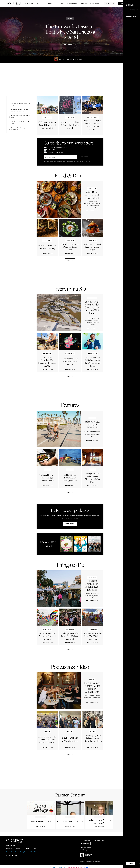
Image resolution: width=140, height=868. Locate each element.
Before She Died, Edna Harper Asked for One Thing (20, 129)
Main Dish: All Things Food (53, 150)
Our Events (60, 3)
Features (70, 19)
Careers (17, 848)
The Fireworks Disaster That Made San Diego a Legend (21, 104)
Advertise (9, 848)
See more (70, 260)
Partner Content (70, 795)
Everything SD (40, 3)
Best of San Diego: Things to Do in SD (56, 148)
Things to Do (51, 3)
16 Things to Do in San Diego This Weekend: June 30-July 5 (20, 110)
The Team (26, 848)
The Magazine (83, 3)
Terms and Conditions (31, 852)
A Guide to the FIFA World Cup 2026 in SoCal (21, 123)
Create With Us (95, 3)
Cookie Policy (19, 852)
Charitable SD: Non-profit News (54, 152)
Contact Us (36, 848)
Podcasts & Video (72, 3)
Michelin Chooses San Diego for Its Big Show (21, 117)
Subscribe (123, 3)
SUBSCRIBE (86, 157)
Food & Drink (29, 3)
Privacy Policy (10, 852)
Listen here (69, 524)
